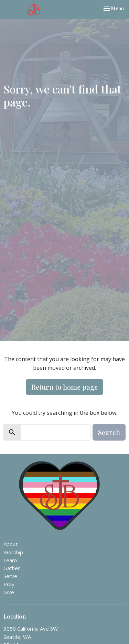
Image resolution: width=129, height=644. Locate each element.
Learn (10, 560)
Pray (9, 584)
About (10, 544)
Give (9, 592)
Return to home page (64, 387)
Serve (10, 576)
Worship (13, 552)
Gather (12, 568)
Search (109, 432)
